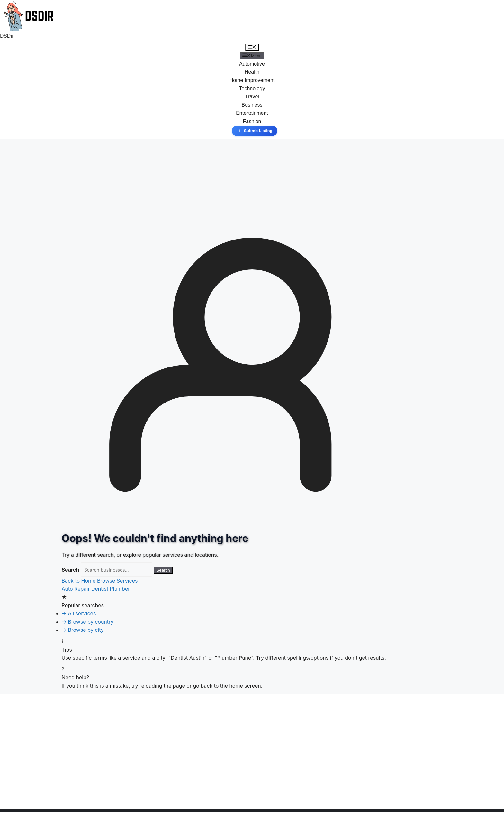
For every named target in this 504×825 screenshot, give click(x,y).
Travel (252, 97)
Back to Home (79, 581)
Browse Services (117, 581)
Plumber (120, 589)
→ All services (79, 613)
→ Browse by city (83, 630)
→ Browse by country (88, 622)
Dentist (100, 589)
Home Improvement (252, 80)
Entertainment (252, 113)
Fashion (252, 121)
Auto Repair (76, 589)
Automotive (252, 64)
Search (71, 570)
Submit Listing (255, 131)
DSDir (7, 36)
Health (252, 72)
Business (252, 105)
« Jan (7, 805)
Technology (252, 89)
